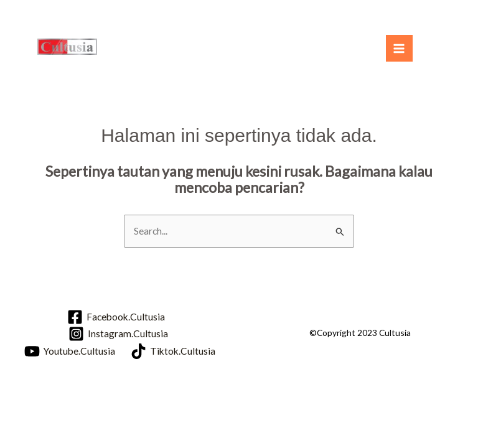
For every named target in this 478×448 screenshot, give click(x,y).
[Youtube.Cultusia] (70, 351)
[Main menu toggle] (399, 48)
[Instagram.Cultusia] (118, 334)
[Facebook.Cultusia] (116, 317)
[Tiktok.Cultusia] (173, 351)
